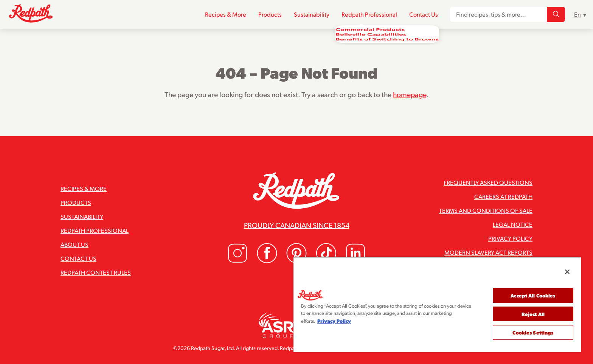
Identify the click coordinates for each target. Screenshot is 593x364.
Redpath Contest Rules (96, 272)
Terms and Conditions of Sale (486, 210)
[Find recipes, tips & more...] (556, 15)
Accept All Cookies (533, 295)
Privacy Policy (510, 238)
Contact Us (424, 15)
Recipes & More (226, 15)
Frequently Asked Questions (488, 182)
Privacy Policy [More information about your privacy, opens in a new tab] (334, 321)
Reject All (533, 314)
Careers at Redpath (503, 196)
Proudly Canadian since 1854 (297, 225)
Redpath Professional (369, 15)
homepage (410, 94)
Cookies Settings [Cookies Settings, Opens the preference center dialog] (533, 332)
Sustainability (312, 15)
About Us (75, 244)
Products (270, 15)
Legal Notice (513, 224)
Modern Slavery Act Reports (488, 252)
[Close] (567, 272)
